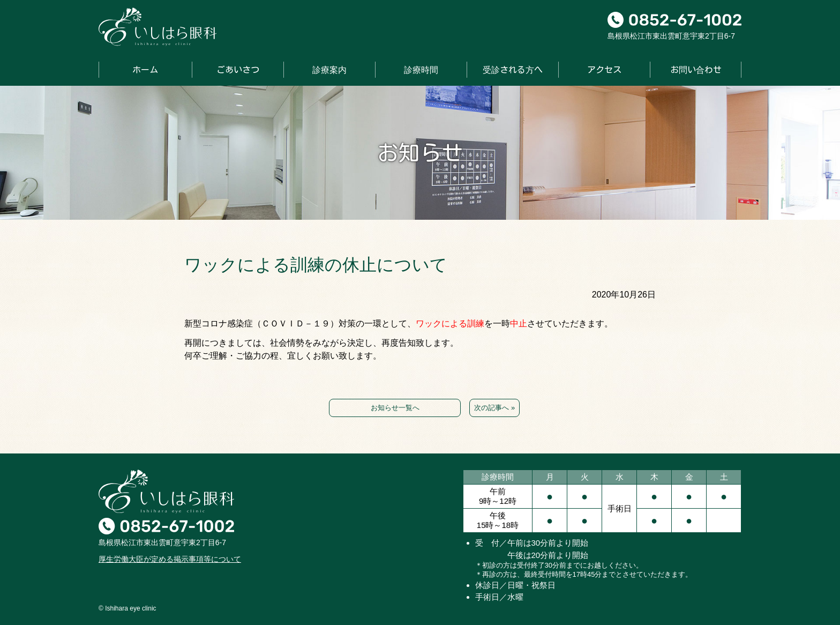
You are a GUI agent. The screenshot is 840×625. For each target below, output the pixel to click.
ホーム (145, 70)
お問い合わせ (696, 70)
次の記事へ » (494, 408)
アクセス (604, 70)
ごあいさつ (238, 70)
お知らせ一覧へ (395, 408)
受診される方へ (513, 70)
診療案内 (329, 70)
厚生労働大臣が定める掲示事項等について (170, 559)
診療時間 (421, 70)
